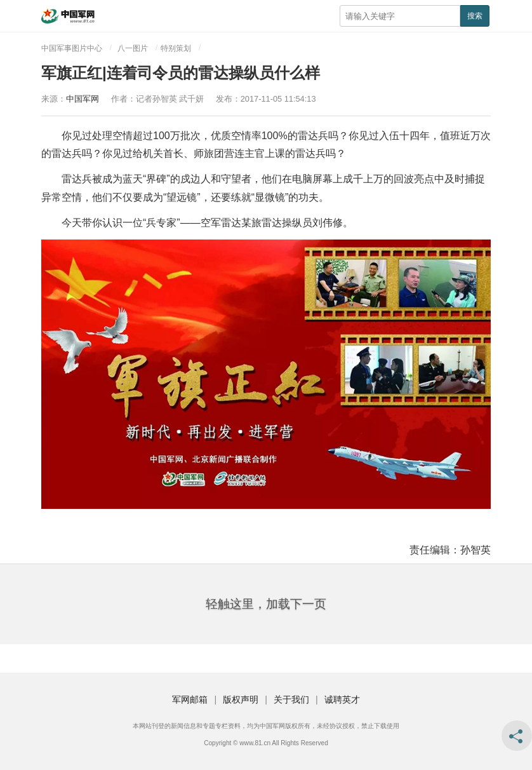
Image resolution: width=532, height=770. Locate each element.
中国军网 (83, 99)
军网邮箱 (190, 699)
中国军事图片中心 (72, 48)
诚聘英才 (342, 699)
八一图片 (133, 48)
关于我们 (291, 699)
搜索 (475, 16)
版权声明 (241, 699)
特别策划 (176, 48)
